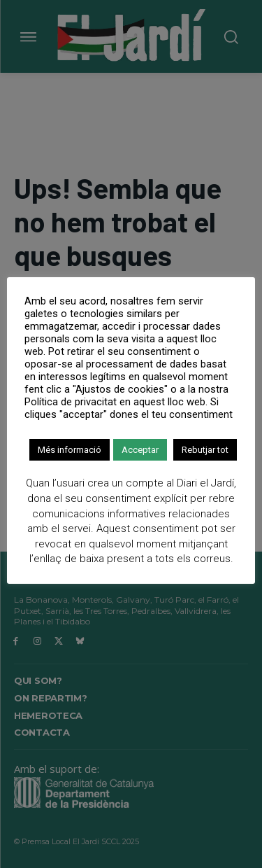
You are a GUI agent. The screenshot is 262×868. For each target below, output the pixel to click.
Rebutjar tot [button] (205, 450)
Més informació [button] (70, 450)
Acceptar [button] (140, 450)
